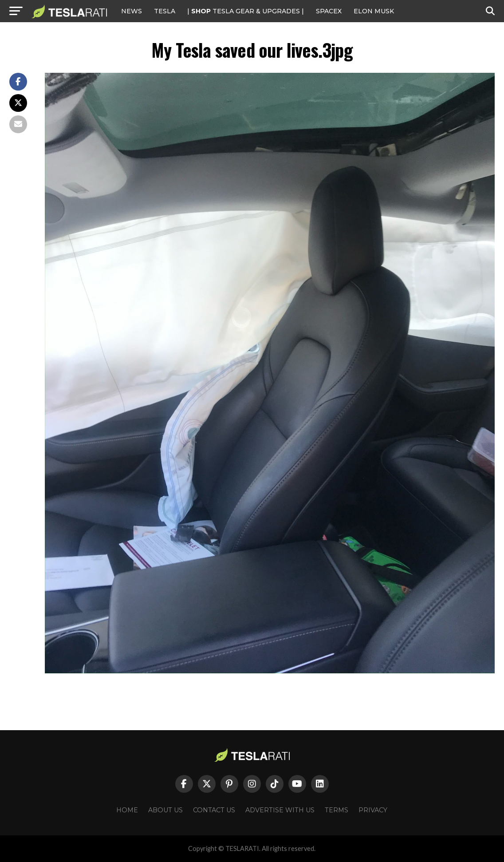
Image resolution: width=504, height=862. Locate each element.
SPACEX (329, 11)
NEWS (132, 11)
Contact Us (214, 810)
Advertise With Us (280, 810)
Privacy (373, 810)
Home (127, 810)
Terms (337, 810)
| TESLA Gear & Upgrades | (246, 11)
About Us (165, 810)
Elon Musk (374, 11)
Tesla (165, 11)
